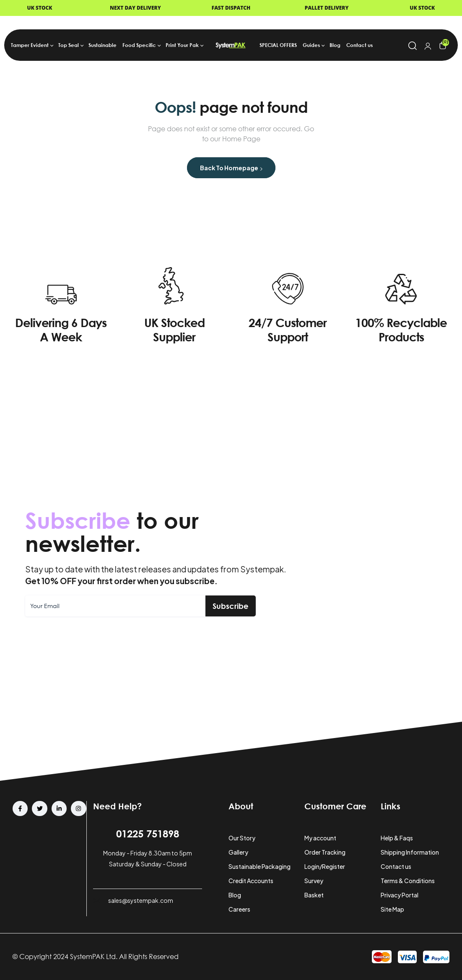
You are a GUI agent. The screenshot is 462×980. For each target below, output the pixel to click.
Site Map (392, 909)
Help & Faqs (397, 838)
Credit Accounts (251, 881)
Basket (314, 895)
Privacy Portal (400, 895)
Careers (239, 909)
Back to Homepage (231, 168)
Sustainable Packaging (260, 866)
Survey (314, 881)
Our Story (242, 838)
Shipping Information (410, 852)
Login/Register (325, 866)
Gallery (238, 852)
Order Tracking (325, 852)
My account (320, 838)
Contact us (396, 866)
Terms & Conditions (408, 881)
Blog (235, 895)
